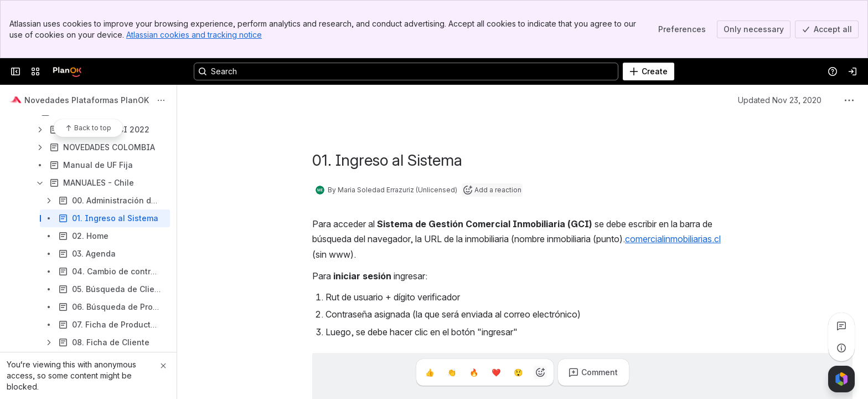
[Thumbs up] (430, 372)
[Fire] (474, 372)
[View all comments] (841, 326)
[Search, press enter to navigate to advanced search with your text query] (406, 71)
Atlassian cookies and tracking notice (194, 35)
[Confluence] (67, 71)
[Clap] (452, 372)
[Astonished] (518, 372)
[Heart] (496, 372)
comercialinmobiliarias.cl (673, 239)
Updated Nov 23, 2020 (780, 100)
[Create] (649, 71)
